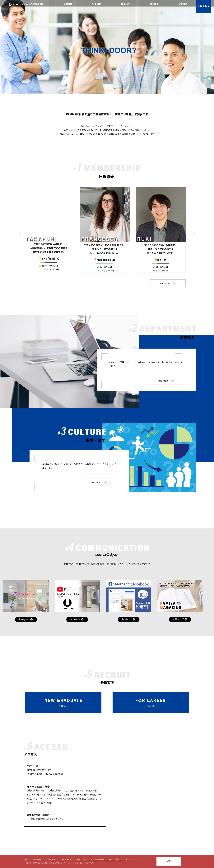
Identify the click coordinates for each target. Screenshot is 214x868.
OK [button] (169, 861)
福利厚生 (154, 4)
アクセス (183, 4)
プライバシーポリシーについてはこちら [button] (78, 863)
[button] (20, 233)
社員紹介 (97, 4)
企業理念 (68, 4)
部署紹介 (126, 4)
